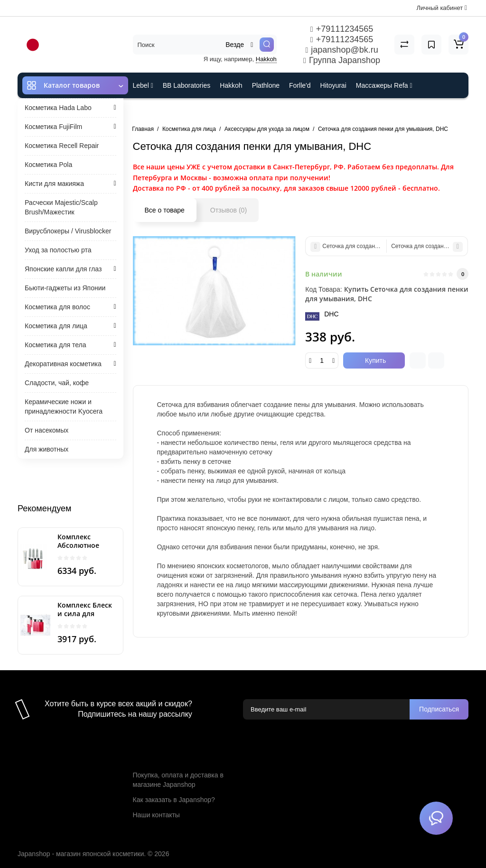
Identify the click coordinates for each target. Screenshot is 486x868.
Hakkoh (266, 59)
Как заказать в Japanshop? (174, 800)
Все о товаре (165, 210)
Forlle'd (300, 85)
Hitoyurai (333, 85)
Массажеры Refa (384, 85)
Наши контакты (156, 815)
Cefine (196, 111)
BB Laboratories (187, 85)
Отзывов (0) (229, 210)
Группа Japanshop (342, 60)
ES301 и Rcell (154, 111)
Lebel (143, 85)
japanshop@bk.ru (341, 50)
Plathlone (266, 85)
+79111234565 (342, 29)
